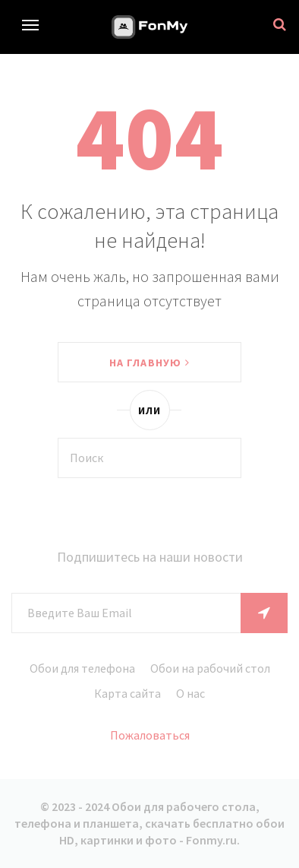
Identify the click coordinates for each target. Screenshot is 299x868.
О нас (190, 693)
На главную (149, 363)
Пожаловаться (150, 735)
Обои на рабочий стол (210, 668)
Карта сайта (127, 693)
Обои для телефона (82, 668)
